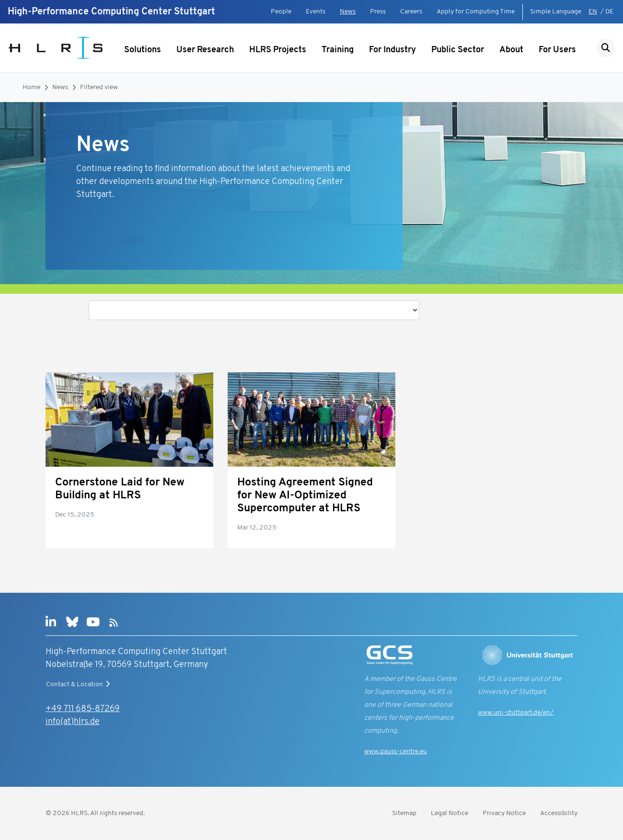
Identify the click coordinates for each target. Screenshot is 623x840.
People (281, 12)
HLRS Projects (278, 50)
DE (609, 12)
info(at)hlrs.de (73, 722)
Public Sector (458, 50)
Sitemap (404, 813)
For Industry (392, 50)
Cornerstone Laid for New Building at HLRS (120, 489)
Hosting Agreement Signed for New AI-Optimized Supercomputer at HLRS (305, 496)
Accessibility (559, 813)
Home (31, 87)
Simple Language (556, 12)
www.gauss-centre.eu (396, 752)
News (348, 12)
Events (316, 12)
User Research (205, 50)
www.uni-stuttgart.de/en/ (516, 713)
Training (338, 50)
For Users (557, 50)
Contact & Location (79, 684)
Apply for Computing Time (476, 12)
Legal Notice (450, 813)
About (511, 50)
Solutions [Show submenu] (143, 50)
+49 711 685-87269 (83, 709)
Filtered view (99, 87)
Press (378, 12)
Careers (411, 12)
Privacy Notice (504, 813)
